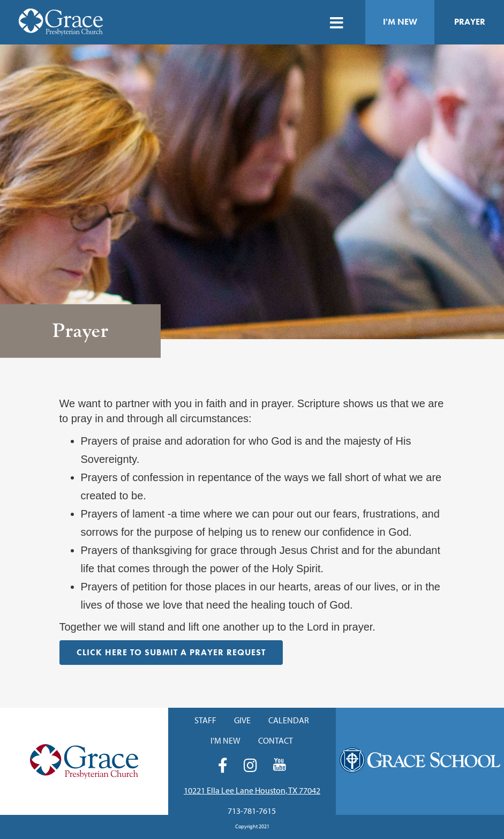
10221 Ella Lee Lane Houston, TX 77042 (252, 790)
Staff (205, 720)
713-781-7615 (252, 811)
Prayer (470, 22)
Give (242, 720)
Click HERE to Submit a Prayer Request (171, 652)
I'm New (400, 22)
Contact (276, 740)
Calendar (289, 720)
